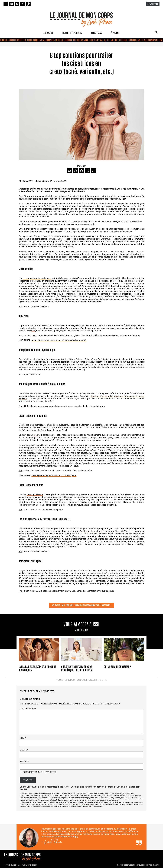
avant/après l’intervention (81, 804)
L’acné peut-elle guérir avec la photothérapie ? (54, 475)
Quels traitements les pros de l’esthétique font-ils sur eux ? (77, 668)
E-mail (24, 750)
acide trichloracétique (91, 531)
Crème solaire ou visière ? (117, 666)
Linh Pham (53, 843)
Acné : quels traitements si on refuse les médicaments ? (59, 340)
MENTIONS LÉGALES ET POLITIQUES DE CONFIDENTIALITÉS (138, 865)
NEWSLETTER (153, 4)
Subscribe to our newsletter (38, 772)
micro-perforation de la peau (37, 278)
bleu (33, 331)
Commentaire (28, 709)
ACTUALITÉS (48, 32)
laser (36, 435)
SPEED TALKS (97, 32)
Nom (23, 738)
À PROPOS (115, 32)
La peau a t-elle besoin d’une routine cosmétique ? (37, 668)
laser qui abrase (35, 494)
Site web (24, 761)
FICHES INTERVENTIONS (72, 32)
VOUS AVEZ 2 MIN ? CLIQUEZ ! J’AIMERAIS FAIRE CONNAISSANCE (77, 605)
